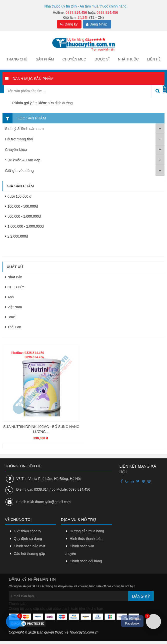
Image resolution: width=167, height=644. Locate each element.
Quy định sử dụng (28, 539)
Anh (9, 297)
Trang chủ (17, 59)
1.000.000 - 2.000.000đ (24, 226)
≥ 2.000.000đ (16, 236)
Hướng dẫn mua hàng (87, 531)
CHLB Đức (15, 287)
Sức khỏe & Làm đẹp (23, 160)
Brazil (11, 317)
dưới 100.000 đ (18, 196)
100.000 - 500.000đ (21, 206)
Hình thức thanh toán (86, 539)
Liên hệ (154, 59)
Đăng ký (69, 24)
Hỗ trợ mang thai (19, 139)
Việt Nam (13, 307)
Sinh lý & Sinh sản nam (24, 129)
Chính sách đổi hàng (86, 561)
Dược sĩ (102, 59)
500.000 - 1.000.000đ (23, 216)
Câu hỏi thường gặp (29, 554)
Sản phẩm (45, 59)
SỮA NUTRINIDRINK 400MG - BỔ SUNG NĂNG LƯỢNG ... (41, 429)
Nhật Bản (14, 277)
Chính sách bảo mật (29, 546)
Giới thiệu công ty (27, 531)
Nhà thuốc (128, 59)
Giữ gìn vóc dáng (19, 170)
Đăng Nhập (97, 24)
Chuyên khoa (16, 150)
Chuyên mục (74, 59)
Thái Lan (13, 327)
